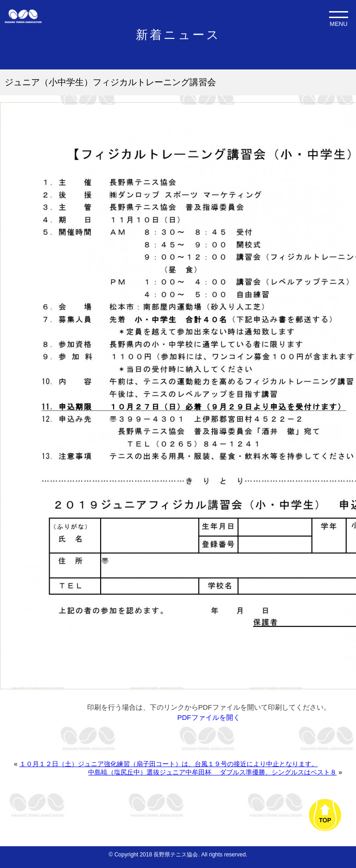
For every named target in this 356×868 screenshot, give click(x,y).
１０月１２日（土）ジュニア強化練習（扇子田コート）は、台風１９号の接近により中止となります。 (169, 764)
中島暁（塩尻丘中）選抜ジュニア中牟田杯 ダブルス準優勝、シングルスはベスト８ (212, 772)
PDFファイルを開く (209, 717)
